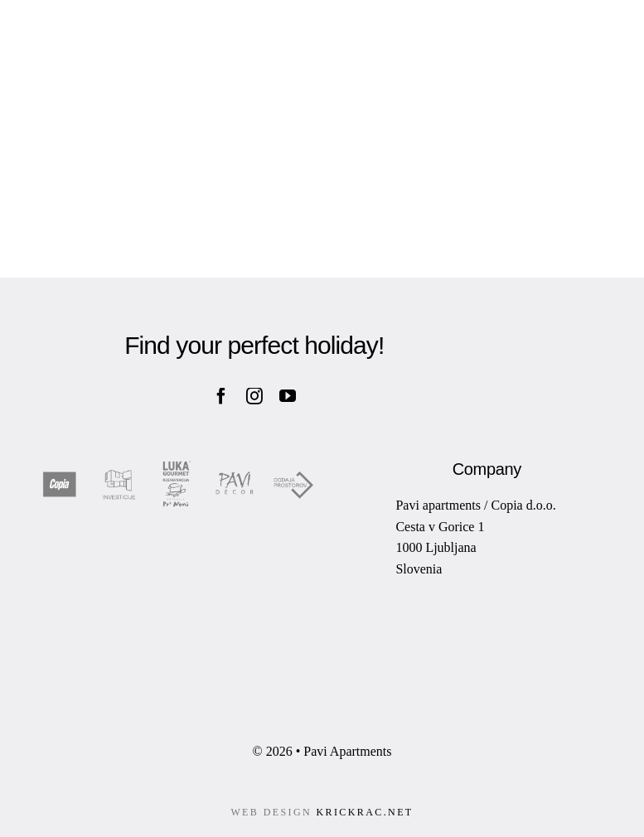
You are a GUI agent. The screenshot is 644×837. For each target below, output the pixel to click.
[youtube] (288, 396)
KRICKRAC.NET (364, 812)
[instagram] (254, 396)
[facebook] (221, 396)
